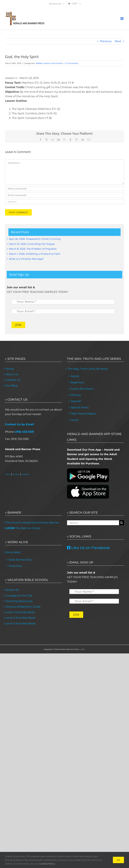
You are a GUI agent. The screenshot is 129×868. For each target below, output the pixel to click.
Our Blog (12, 386)
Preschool (15, 566)
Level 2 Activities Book (20, 618)
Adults (75, 376)
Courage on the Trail (19, 596)
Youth (75, 420)
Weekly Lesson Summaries (49, 63)
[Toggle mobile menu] (122, 19)
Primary (76, 395)
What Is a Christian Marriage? (26, 259)
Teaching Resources (19, 601)
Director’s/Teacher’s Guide (23, 607)
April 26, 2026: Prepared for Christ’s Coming (35, 239)
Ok (118, 860)
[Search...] (93, 523)
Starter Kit (12, 590)
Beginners (78, 382)
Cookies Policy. (47, 864)
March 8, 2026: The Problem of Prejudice (33, 249)
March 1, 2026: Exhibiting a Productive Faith (35, 254)
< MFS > (83, 649)
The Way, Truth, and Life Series (88, 369)
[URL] (64, 202)
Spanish (76, 401)
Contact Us (13, 380)
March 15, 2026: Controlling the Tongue (32, 244)
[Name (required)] (64, 189)
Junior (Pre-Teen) (82, 389)
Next (118, 41)
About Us (12, 374)
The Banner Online (23, 528)
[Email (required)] (64, 195)
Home (10, 369)
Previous (106, 41)
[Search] (122, 523)
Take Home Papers (83, 414)
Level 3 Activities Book (20, 623)
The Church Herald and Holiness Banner (32, 523)
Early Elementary (20, 560)
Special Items (80, 407)
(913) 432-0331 (25, 432)
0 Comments (72, 63)
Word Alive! (13, 552)
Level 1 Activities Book (20, 612)
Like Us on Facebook (89, 548)
